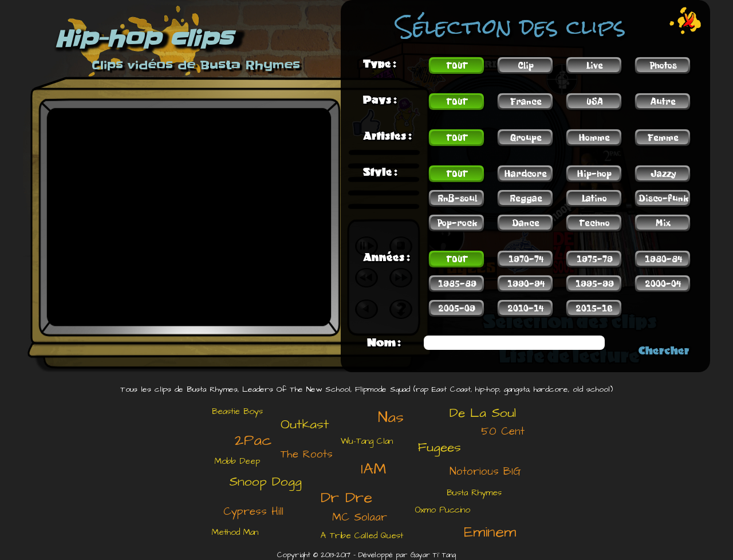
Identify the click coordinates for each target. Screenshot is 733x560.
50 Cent (503, 431)
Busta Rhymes (474, 493)
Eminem (490, 532)
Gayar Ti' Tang (433, 555)
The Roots (307, 454)
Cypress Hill (253, 512)
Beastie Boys (237, 411)
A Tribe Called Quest (362, 536)
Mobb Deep (237, 461)
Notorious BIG (485, 472)
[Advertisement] (123, 472)
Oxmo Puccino (443, 510)
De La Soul (483, 413)
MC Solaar (360, 517)
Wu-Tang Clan (367, 441)
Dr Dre (346, 498)
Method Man (235, 532)
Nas (391, 417)
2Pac (253, 440)
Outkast (305, 424)
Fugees (440, 447)
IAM (373, 469)
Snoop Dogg (265, 482)
